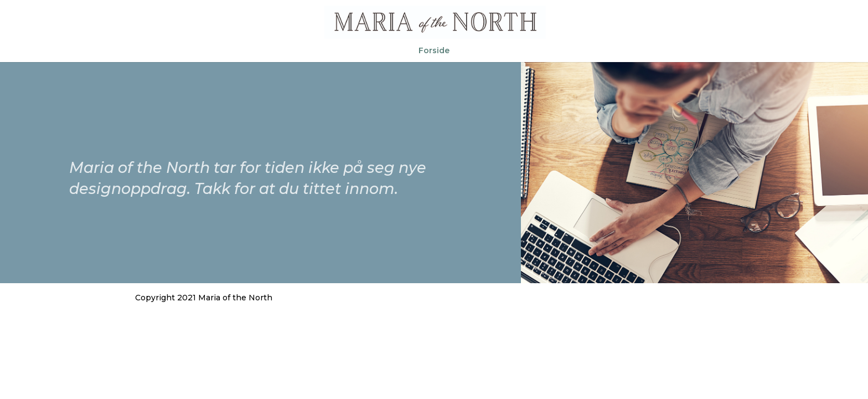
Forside (434, 51)
